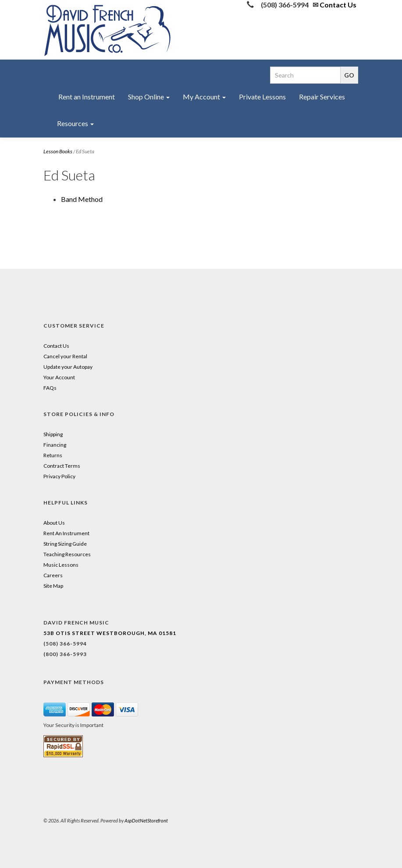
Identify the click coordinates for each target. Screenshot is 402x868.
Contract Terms (62, 466)
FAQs (50, 388)
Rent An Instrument (66, 533)
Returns (53, 455)
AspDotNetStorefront (146, 820)
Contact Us (338, 5)
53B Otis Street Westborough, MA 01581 (110, 633)
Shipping (53, 434)
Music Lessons (61, 565)
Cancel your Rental (65, 356)
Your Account (59, 377)
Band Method (82, 199)
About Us (54, 523)
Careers (53, 575)
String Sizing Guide (65, 544)
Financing (55, 445)
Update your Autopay (68, 367)
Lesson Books (58, 151)
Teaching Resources (67, 554)
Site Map (53, 586)
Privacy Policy (59, 476)
